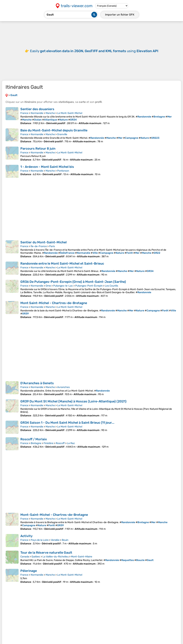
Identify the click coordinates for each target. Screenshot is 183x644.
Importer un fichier (120, 15)
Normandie (37, 118)
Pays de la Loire (40, 545)
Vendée (55, 545)
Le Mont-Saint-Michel (70, 118)
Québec (36, 562)
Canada (25, 562)
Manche (50, 118)
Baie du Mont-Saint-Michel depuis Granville (54, 136)
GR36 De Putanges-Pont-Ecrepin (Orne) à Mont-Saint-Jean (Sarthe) (73, 287)
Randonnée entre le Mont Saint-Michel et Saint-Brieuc (62, 269)
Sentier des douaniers (37, 114)
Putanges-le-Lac (63, 291)
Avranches (63, 393)
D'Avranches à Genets (37, 389)
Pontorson (63, 176)
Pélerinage (29, 576)
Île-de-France (39, 252)
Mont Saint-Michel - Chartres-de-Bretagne (54, 308)
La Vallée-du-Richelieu (56, 562)
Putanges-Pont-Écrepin (89, 291)
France (24, 118)
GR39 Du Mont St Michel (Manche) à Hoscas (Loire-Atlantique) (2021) (73, 407)
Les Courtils (112, 291)
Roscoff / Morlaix (34, 445)
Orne (48, 291)
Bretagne (36, 449)
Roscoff (60, 449)
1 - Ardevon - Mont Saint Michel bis (47, 172)
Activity (26, 541)
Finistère (49, 449)
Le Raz (71, 449)
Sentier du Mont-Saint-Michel (44, 248)
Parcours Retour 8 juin (38, 154)
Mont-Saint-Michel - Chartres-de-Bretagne (54, 520)
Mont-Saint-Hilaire (82, 562)
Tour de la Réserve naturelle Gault (46, 558)
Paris (52, 252)
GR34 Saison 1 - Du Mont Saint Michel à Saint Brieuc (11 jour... (67, 428)
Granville (62, 140)
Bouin (65, 545)
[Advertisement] (91, 54)
